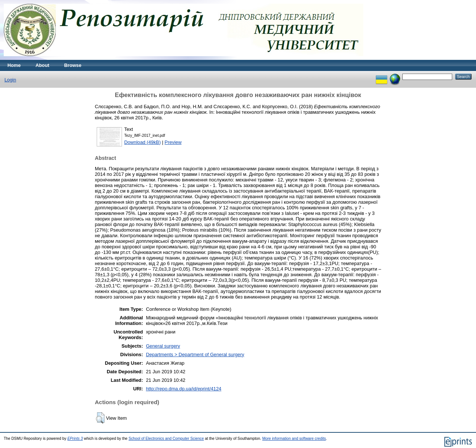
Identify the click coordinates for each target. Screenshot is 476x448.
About (43, 65)
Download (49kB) (142, 142)
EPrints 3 (75, 439)
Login (10, 80)
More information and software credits (294, 439)
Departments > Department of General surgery (195, 354)
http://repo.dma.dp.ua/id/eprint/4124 (184, 389)
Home (14, 65)
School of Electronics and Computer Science (166, 439)
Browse (73, 65)
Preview (173, 142)
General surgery (163, 346)
